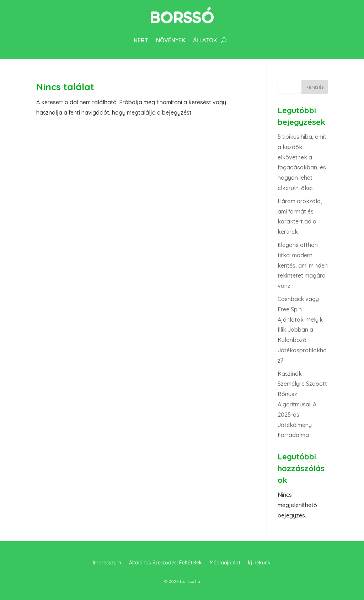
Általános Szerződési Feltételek (165, 563)
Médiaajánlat (225, 563)
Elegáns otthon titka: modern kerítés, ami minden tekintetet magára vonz (303, 265)
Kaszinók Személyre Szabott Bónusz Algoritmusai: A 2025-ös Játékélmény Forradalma (302, 404)
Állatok (205, 40)
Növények (171, 40)
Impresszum (107, 563)
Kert (141, 40)
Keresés (315, 87)
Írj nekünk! (260, 563)
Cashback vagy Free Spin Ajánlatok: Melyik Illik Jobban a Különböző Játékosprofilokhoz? (302, 330)
